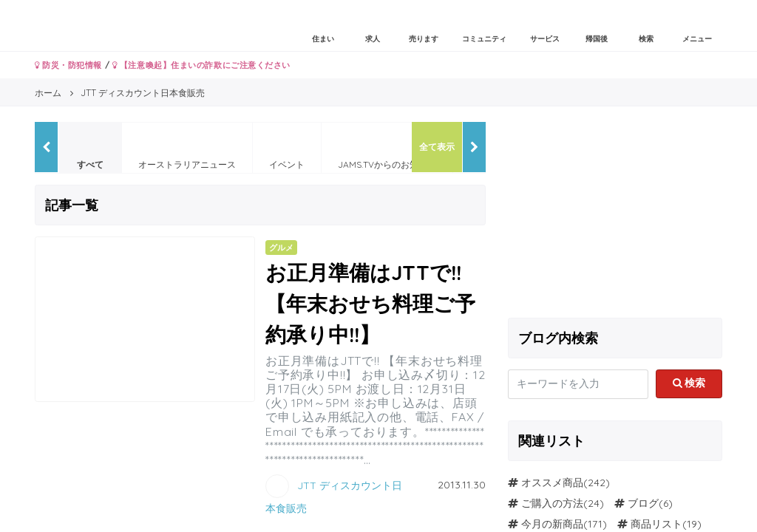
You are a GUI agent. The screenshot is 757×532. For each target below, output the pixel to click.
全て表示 (437, 147)
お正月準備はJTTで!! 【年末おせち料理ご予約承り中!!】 (370, 303)
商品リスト (656, 524)
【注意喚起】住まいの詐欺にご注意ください (201, 65)
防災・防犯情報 (68, 65)
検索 (689, 383)
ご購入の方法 (552, 503)
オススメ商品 (552, 482)
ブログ (643, 503)
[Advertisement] (615, 214)
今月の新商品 (552, 524)
